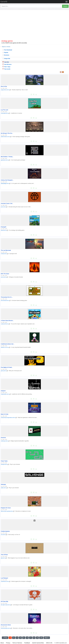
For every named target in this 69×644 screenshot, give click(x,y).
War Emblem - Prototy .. (7, 157)
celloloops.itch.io (5, 441)
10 (41, 638)
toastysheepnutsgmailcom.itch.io (9, 418)
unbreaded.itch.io (5, 113)
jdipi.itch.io (4, 558)
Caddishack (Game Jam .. (8, 344)
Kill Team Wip (5, 601)
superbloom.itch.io (6, 581)
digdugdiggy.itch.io (6, 183)
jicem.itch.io (4, 207)
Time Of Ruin (4, 555)
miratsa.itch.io (5, 254)
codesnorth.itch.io (5, 324)
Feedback (27, 643)
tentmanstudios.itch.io (6, 628)
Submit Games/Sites (38, 643)
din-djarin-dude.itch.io (6, 605)
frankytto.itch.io (5, 464)
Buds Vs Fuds (5, 414)
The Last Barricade (6, 250)
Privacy (8, 643)
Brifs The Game (5, 274)
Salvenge (3, 484)
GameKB (4, 2)
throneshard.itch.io (6, 300)
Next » (47, 638)
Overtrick (3, 438)
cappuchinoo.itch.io (6, 90)
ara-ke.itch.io (4, 277)
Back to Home (6, 47)
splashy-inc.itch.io (6, 347)
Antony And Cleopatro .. (7, 180)
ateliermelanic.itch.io (6, 137)
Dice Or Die (4, 86)
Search (65, 6)
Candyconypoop (5, 531)
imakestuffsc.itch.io (6, 394)
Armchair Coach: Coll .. (7, 204)
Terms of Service (17, 643)
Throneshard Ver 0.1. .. (7, 297)
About (2, 643)
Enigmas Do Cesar (6, 508)
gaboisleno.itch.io (5, 160)
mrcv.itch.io (4, 535)
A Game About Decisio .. (7, 321)
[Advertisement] (34, 25)
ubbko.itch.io (4, 488)
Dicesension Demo (6, 625)
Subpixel (3, 391)
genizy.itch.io (4, 371)
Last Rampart (4, 578)
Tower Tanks (4, 461)
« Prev (5, 638)
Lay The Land (4, 110)
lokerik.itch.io (4, 230)
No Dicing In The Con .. (7, 133)
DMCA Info (49, 643)
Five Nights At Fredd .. (7, 367)
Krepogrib (4, 227)
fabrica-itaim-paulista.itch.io (8, 511)
